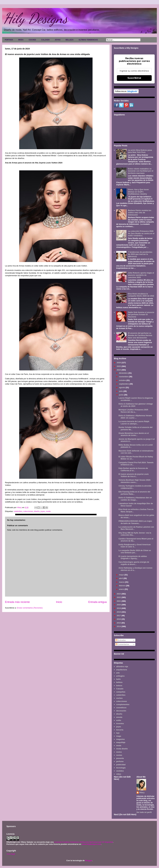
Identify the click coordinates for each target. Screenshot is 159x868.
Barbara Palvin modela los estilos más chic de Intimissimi (140, 213)
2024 (119, 370)
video (119, 774)
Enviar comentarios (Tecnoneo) (30, 608)
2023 (119, 594)
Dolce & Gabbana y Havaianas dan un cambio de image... (135, 499)
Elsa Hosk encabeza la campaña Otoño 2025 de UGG (141, 295)
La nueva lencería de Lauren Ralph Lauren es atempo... (134, 423)
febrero (122, 586)
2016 (119, 619)
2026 (119, 363)
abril (121, 578)
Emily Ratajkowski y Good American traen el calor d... (135, 546)
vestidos (120, 771)
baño (118, 679)
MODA (21, 40)
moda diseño (122, 749)
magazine (120, 739)
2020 (119, 605)
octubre (123, 380)
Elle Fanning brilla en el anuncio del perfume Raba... (134, 493)
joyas (43, 511)
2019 (119, 608)
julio (121, 391)
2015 (119, 623)
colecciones (28, 511)
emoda (119, 717)
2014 (119, 626)
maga (119, 736)
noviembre (124, 377)
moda (48, 511)
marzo (122, 582)
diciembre (124, 373)
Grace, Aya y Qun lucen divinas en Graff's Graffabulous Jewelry (138, 192)
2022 (119, 597)
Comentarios (122, 644)
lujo (118, 733)
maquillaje (121, 742)
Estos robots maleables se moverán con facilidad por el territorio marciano (141, 171)
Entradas (121, 640)
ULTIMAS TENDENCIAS (88, 40)
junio (122, 395)
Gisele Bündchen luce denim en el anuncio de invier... (134, 434)
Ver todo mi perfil (144, 812)
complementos (123, 704)
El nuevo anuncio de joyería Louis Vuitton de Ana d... (134, 475)
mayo (122, 575)
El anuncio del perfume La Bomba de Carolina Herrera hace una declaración (140, 335)
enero (122, 589)
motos (119, 752)
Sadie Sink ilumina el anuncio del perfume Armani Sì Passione (141, 315)
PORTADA (9, 40)
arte (118, 673)
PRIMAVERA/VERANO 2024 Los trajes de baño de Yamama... (135, 522)
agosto (122, 387)
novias (119, 755)
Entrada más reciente (17, 602)
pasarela (120, 758)
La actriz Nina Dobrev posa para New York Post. (140, 151)
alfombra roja (122, 666)
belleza (119, 682)
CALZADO (45, 40)
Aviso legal (11, 854)
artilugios (120, 676)
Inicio (59, 602)
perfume (120, 761)
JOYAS (58, 40)
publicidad (121, 765)
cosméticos (121, 708)
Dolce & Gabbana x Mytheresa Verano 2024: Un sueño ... (135, 417)
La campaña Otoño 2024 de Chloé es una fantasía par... (135, 552)
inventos (120, 723)
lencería (120, 730)
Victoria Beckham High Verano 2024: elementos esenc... (135, 481)
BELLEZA (70, 40)
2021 (119, 601)
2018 (119, 612)
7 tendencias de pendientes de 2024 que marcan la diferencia (140, 254)
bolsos (119, 686)
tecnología (121, 768)
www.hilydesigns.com (91, 844)
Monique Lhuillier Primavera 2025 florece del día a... (133, 411)
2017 (119, 616)
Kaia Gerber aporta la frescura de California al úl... (133, 469)
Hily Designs (36, 18)
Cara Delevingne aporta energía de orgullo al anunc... (134, 563)
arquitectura (122, 670)
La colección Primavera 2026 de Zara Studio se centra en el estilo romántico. (141, 233)
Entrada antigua (98, 602)
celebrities (18, 511)
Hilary (142, 792)
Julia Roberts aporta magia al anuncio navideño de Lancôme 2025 (141, 275)
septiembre (124, 384)
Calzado (120, 689)
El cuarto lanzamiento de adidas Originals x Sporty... (133, 557)
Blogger (89, 860)
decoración (121, 711)
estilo (119, 720)
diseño (37, 511)
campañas (121, 692)
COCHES (32, 40)
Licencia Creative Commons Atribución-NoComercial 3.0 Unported (84, 842)
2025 (119, 366)
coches (119, 698)
